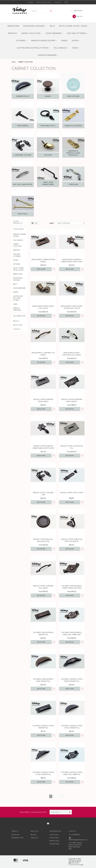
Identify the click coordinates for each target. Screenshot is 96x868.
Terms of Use (54, 835)
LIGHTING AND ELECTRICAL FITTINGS (33, 48)
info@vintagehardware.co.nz (76, 839)
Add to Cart (41, 269)
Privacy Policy (54, 838)
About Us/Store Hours (44, 2)
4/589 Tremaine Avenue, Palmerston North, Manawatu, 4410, (75, 846)
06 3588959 (74, 835)
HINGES (64, 41)
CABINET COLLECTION (31, 33)
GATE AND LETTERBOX (77, 33)
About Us (16, 321)
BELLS (52, 26)
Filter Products (18, 222)
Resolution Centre (18, 838)
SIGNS (76, 48)
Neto (82, 865)
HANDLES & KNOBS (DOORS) (44, 41)
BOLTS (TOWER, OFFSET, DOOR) (74, 26)
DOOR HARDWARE (54, 33)
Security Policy (54, 844)
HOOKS (76, 41)
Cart (78, 16)
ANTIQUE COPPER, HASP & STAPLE (72, 493)
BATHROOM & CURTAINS (35, 26)
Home (14, 62)
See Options (41, 316)
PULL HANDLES (61, 48)
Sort (52, 223)
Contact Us (58, 2)
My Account (77, 11)
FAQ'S (66, 2)
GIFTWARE (22, 41)
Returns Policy (18, 325)
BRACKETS (13, 33)
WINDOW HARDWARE (48, 55)
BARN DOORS (13, 26)
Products (31, 2)
